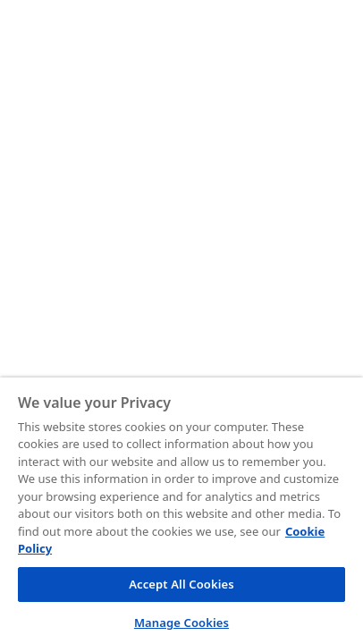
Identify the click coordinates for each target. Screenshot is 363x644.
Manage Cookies (181, 623)
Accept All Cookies (181, 584)
